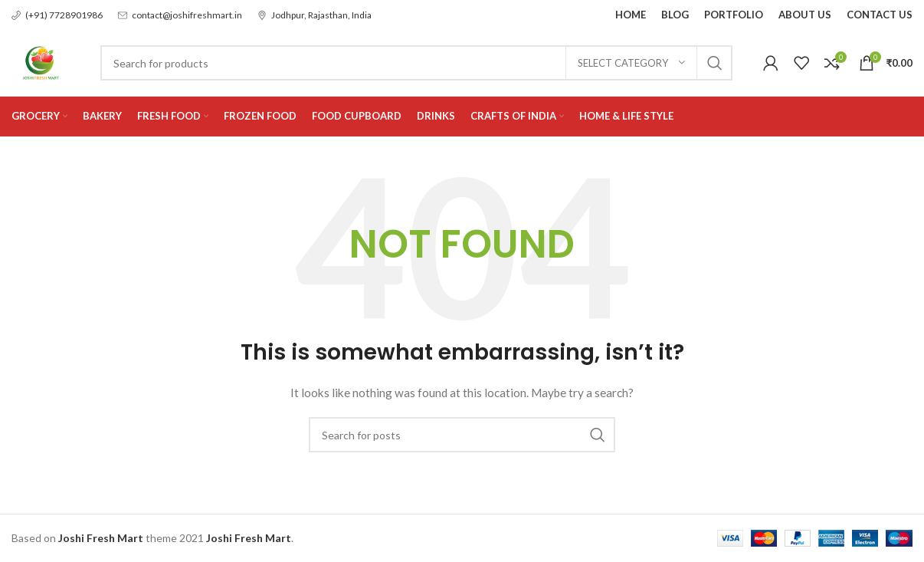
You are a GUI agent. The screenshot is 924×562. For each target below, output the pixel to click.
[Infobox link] (57, 15)
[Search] (417, 64)
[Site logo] (41, 62)
